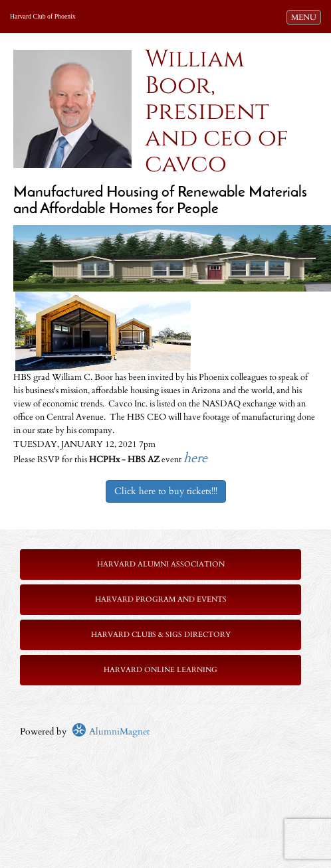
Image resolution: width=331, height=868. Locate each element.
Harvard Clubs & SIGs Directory (161, 635)
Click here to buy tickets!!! (166, 491)
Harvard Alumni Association (161, 564)
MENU (306, 17)
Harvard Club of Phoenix (43, 16)
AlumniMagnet (111, 732)
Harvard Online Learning (161, 670)
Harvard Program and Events (161, 599)
